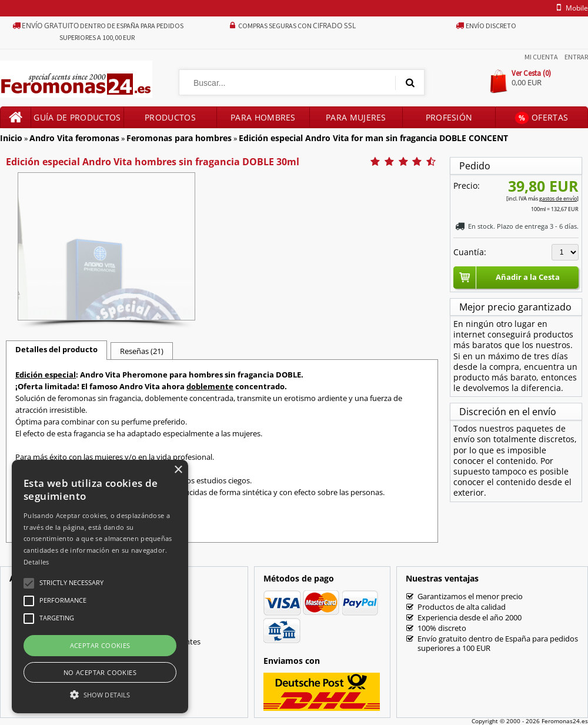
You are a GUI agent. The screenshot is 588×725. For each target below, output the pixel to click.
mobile (570, 8)
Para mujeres (356, 117)
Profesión (449, 117)
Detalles (36, 562)
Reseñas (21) (142, 351)
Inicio (11, 138)
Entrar (576, 57)
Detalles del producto (56, 349)
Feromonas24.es (565, 721)
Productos (170, 117)
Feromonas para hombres (179, 138)
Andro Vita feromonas (74, 138)
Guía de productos (77, 117)
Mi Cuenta (541, 57)
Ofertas (542, 118)
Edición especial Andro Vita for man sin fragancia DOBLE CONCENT (373, 138)
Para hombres (263, 117)
